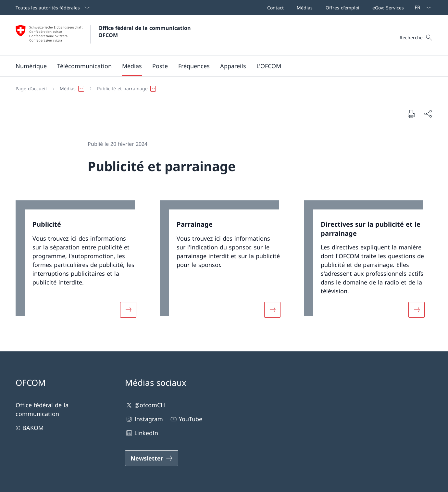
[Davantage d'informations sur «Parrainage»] (272, 310)
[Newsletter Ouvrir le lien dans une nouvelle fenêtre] (152, 458)
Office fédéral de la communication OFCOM (145, 32)
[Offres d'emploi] (341, 7)
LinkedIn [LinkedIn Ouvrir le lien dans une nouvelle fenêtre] (142, 433)
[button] (31, 66)
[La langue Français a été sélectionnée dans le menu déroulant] (421, 7)
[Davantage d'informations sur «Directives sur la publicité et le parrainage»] (417, 310)
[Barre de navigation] (334, 7)
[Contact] (274, 7)
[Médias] (303, 7)
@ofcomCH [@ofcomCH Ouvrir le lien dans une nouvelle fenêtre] (145, 405)
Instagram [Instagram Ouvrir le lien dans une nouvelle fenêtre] (144, 419)
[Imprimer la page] (411, 114)
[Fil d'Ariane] (221, 89)
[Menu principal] (219, 66)
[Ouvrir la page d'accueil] (104, 35)
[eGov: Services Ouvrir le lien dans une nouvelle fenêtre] (387, 7)
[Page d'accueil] (31, 89)
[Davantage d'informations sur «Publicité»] (128, 310)
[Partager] (428, 114)
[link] (80, 263)
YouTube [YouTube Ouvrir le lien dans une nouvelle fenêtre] (186, 419)
